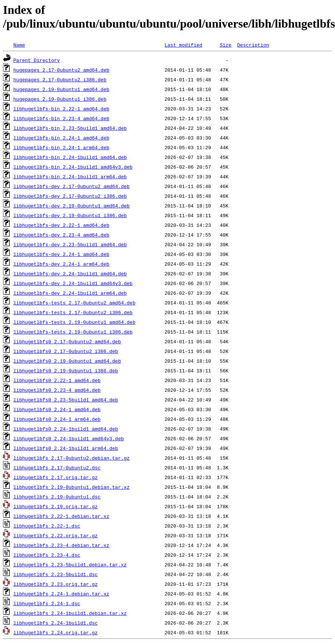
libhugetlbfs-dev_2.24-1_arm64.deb (61, 264)
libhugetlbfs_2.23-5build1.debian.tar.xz (70, 565)
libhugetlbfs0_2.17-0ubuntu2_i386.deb (66, 351)
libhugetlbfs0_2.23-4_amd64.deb (57, 390)
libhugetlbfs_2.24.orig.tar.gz (56, 632)
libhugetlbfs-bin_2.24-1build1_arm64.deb (70, 176)
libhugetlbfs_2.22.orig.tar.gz (56, 535)
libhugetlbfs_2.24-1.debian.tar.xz (61, 594)
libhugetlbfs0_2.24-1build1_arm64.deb (66, 448)
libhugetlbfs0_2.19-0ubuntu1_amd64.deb (67, 361)
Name (19, 45)
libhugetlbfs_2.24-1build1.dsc (56, 623)
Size (226, 45)
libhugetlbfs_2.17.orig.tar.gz (56, 477)
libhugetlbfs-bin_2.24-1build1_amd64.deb (70, 157)
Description (253, 45)
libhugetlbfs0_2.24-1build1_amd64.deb (66, 429)
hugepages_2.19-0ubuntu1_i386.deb (60, 99)
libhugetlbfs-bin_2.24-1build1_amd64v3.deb (73, 167)
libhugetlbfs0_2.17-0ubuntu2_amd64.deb (67, 341)
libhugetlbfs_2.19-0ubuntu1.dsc (57, 497)
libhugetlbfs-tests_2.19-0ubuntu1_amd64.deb (75, 322)
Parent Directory (37, 60)
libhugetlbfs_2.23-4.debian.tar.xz (61, 545)
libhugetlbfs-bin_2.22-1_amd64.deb (61, 109)
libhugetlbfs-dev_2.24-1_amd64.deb (61, 254)
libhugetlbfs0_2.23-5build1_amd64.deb (66, 400)
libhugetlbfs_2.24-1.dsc (47, 603)
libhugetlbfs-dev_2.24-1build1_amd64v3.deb (73, 283)
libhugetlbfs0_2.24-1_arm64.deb (57, 419)
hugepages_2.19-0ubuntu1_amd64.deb (61, 89)
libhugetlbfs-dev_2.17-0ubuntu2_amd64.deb (72, 186)
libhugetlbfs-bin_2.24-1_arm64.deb (61, 147)
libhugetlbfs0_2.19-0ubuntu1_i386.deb (66, 371)
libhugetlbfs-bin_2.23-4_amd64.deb (61, 118)
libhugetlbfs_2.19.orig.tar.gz (56, 506)
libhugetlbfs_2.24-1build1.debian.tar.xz (70, 613)
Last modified (183, 45)
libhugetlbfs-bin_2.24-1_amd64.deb (61, 138)
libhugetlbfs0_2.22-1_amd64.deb (57, 380)
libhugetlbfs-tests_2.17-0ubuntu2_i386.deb (73, 312)
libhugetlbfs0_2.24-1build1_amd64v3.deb (69, 438)
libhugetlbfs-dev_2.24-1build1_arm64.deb (70, 293)
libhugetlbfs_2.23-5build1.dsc (56, 574)
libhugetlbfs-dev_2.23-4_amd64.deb (61, 235)
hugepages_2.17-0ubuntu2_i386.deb (60, 79)
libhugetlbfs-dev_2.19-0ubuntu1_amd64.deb (72, 206)
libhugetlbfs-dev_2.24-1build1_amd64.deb (70, 273)
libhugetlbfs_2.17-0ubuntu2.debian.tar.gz (72, 458)
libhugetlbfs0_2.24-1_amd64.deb (57, 409)
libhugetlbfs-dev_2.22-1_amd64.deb (61, 225)
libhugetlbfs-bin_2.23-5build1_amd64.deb (70, 128)
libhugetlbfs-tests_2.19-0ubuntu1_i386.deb (73, 332)
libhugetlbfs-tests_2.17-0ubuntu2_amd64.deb (75, 303)
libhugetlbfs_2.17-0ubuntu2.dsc (57, 468)
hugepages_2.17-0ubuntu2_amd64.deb (61, 70)
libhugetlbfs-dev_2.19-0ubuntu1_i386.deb (70, 215)
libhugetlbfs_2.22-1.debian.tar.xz (61, 516)
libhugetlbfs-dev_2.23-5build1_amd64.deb (70, 244)
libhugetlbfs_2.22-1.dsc (47, 526)
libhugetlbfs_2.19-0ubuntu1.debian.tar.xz (72, 487)
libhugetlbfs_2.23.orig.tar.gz (56, 584)
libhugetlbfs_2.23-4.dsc (47, 555)
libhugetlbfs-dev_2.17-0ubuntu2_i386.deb (70, 196)
